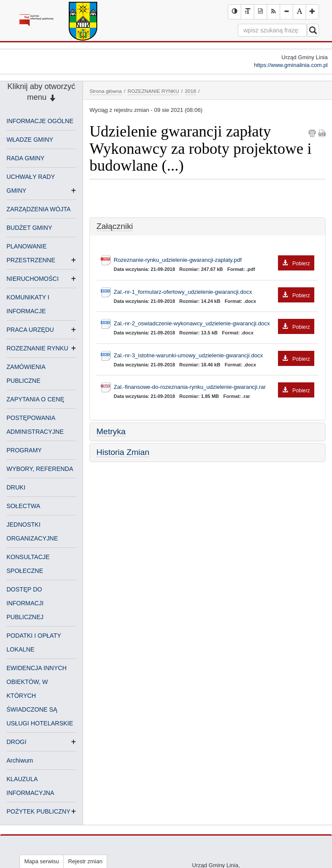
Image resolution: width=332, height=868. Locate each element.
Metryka (111, 431)
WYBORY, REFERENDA (40, 469)
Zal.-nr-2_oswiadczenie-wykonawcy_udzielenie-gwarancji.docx (214, 324)
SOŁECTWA (23, 506)
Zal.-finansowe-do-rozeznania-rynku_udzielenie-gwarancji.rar (214, 387)
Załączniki (115, 226)
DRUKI (16, 487)
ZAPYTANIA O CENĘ (35, 399)
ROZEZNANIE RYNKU (37, 348)
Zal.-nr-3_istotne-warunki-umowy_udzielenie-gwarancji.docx (214, 356)
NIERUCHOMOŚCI (33, 279)
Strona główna (106, 91)
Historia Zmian (123, 452)
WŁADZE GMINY (30, 140)
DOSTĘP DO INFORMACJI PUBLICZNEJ (25, 603)
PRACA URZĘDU (30, 330)
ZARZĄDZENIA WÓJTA (38, 209)
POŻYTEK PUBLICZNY (38, 811)
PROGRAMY (24, 450)
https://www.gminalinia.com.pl (291, 65)
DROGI (16, 742)
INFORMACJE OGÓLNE (40, 121)
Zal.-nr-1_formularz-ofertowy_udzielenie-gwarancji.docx (214, 292)
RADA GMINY (26, 158)
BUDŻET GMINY (29, 228)
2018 (191, 91)
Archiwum (20, 760)
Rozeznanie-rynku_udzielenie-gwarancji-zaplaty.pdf (214, 260)
